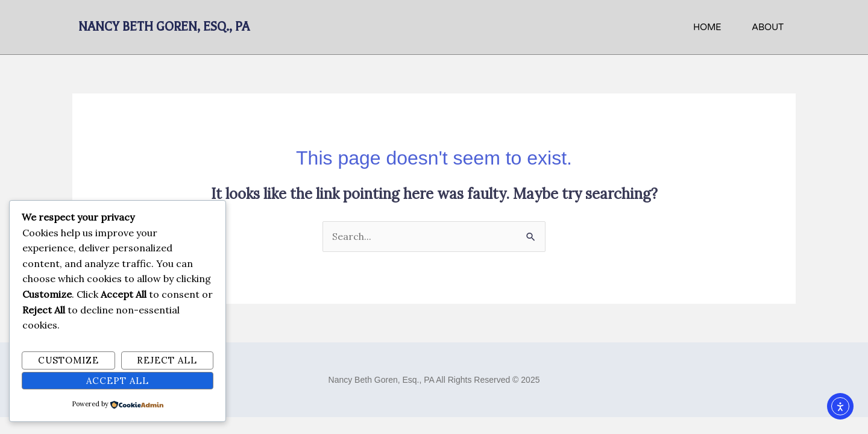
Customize (68, 360)
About (768, 27)
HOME (707, 27)
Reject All (167, 360)
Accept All (118, 381)
